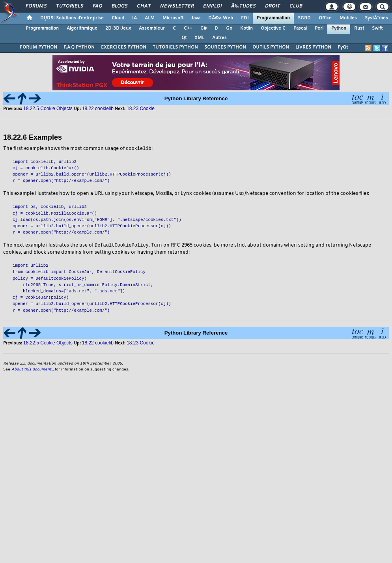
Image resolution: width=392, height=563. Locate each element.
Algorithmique (82, 28)
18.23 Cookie (141, 108)
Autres (219, 38)
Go (229, 28)
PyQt (343, 47)
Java (196, 18)
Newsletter (177, 6)
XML (199, 38)
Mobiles (348, 18)
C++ (188, 28)
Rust (359, 28)
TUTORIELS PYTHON (175, 47)
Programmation (273, 18)
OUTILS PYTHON (271, 47)
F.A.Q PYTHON (79, 47)
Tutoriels (70, 6)
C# (203, 28)
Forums (36, 6)
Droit (273, 6)
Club (296, 6)
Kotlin (246, 28)
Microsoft (173, 18)
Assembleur (152, 28)
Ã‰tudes (243, 6)
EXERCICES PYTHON (124, 47)
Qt (184, 38)
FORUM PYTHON (38, 47)
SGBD (304, 18)
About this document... (33, 370)
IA (134, 18)
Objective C (273, 28)
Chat (144, 6)
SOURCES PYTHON (225, 47)
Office (325, 18)
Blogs (119, 6)
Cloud (118, 18)
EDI (245, 18)
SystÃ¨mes (376, 18)
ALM (150, 18)
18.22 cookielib (98, 108)
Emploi (212, 6)
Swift (377, 28)
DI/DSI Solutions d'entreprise (72, 18)
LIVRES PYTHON (313, 47)
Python (339, 28)
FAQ (97, 6)
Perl (319, 28)
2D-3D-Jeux (118, 28)
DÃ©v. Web (221, 18)
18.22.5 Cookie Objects (48, 108)
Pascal (300, 28)
